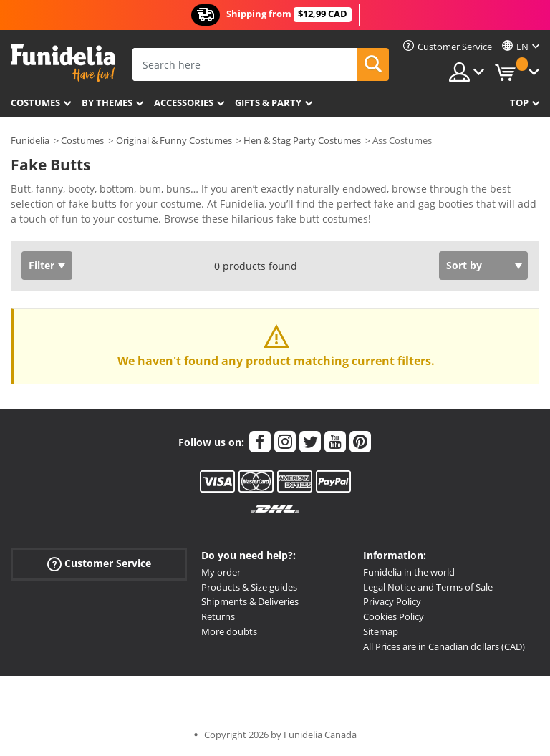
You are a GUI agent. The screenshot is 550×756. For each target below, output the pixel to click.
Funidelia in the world (409, 572)
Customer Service (99, 564)
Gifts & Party (268, 102)
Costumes (35, 102)
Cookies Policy (394, 616)
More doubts (229, 631)
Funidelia (30, 140)
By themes (107, 102)
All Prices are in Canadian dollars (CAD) (444, 646)
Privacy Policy (392, 601)
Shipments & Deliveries (250, 601)
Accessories (184, 102)
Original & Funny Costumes (174, 140)
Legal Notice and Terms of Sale (428, 587)
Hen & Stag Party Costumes (302, 140)
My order (221, 572)
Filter (42, 265)
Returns (218, 616)
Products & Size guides (249, 587)
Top (519, 102)
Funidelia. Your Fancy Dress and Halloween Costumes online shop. (63, 63)
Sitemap (381, 631)
